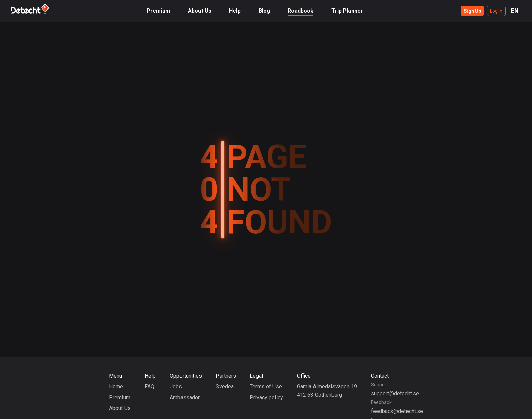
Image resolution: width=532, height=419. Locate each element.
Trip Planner (347, 11)
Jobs (176, 387)
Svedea (225, 387)
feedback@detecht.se (397, 411)
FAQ (149, 387)
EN (515, 11)
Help (235, 11)
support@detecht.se (395, 393)
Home (116, 387)
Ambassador (185, 397)
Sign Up (472, 11)
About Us (200, 11)
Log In (496, 11)
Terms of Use (266, 387)
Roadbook (301, 11)
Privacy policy (266, 397)
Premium (158, 11)
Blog (264, 11)
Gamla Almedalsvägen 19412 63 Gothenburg (327, 391)
